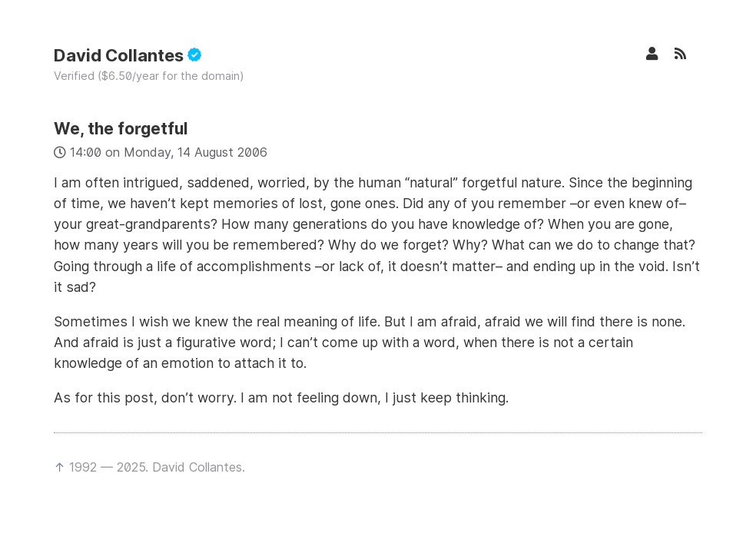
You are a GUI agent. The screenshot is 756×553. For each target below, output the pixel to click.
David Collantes (128, 55)
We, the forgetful (121, 129)
